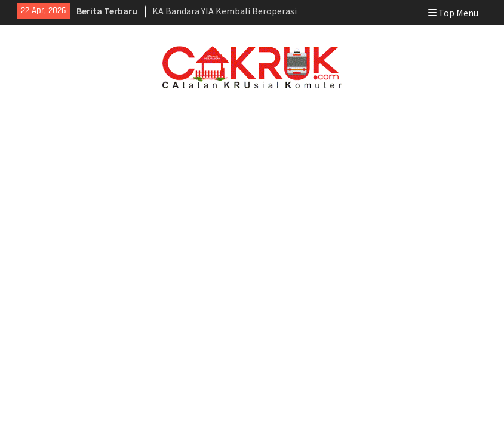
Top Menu (453, 13)
